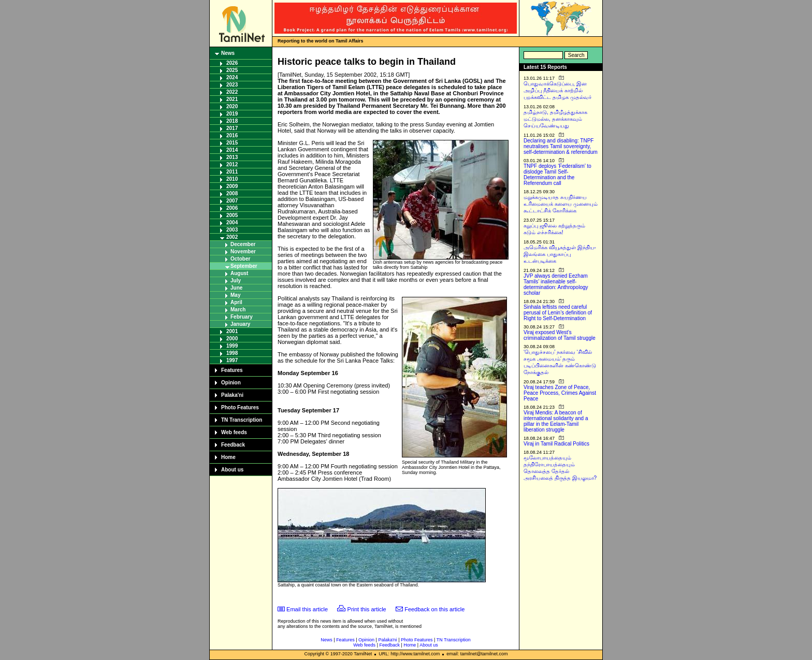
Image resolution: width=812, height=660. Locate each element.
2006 (232, 208)
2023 (232, 85)
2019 (232, 114)
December (243, 244)
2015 (232, 143)
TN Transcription (242, 420)
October (240, 259)
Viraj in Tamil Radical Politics (556, 444)
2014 (232, 150)
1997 (232, 360)
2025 (232, 70)
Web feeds (234, 432)
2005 (232, 215)
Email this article (307, 609)
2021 (232, 99)
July (236, 281)
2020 (232, 106)
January (240, 324)
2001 (232, 331)
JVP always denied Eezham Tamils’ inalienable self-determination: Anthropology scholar (556, 284)
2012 (232, 164)
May (235, 295)
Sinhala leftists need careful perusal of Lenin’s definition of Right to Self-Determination (558, 313)
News (228, 53)
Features (232, 370)
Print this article (367, 609)
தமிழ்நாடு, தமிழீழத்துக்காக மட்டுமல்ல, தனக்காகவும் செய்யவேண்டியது (555, 119)
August (239, 273)
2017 (232, 128)
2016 (232, 135)
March (238, 310)
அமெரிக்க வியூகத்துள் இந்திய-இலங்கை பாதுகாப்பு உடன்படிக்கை (560, 254)
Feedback (233, 445)
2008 (232, 193)
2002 (232, 237)
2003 (232, 230)
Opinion (231, 383)
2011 (232, 172)
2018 (232, 121)
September (244, 266)
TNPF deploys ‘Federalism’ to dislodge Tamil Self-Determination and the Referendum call (557, 175)
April (236, 302)
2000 (232, 339)
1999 (232, 346)
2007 (232, 201)
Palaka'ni (232, 395)
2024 (232, 77)
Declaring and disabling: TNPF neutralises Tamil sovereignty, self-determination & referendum (561, 146)
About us (232, 470)
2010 (232, 179)
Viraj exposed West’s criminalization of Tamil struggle (560, 335)
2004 (232, 223)
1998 (232, 353)
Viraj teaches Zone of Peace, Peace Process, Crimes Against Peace (560, 393)
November (243, 252)
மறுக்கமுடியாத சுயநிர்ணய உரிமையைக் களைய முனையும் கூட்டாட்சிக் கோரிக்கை (561, 204)
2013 (232, 157)
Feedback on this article (434, 609)
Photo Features (240, 407)
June (236, 288)
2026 (232, 63)
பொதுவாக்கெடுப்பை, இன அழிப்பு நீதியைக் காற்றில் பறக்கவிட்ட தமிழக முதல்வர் (557, 90)
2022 (232, 92)
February (242, 317)
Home (228, 457)
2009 (232, 186)
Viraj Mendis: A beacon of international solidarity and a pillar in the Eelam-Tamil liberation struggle (556, 421)
